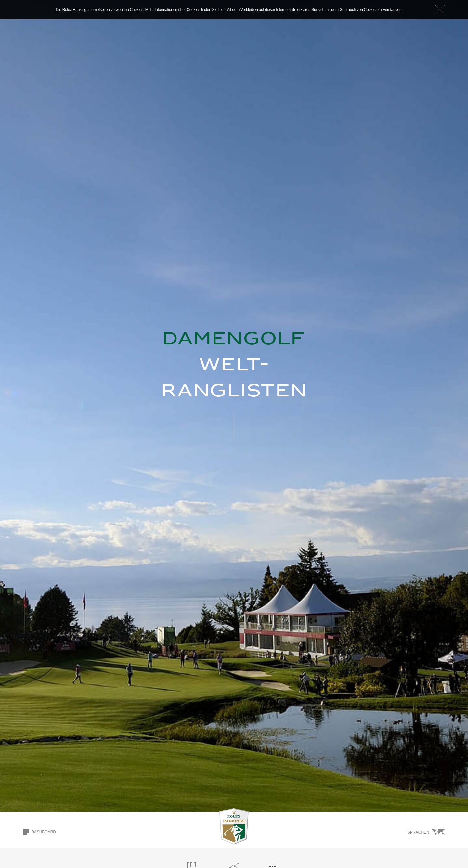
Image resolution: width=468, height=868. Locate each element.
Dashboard (40, 832)
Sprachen (426, 832)
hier (221, 10)
